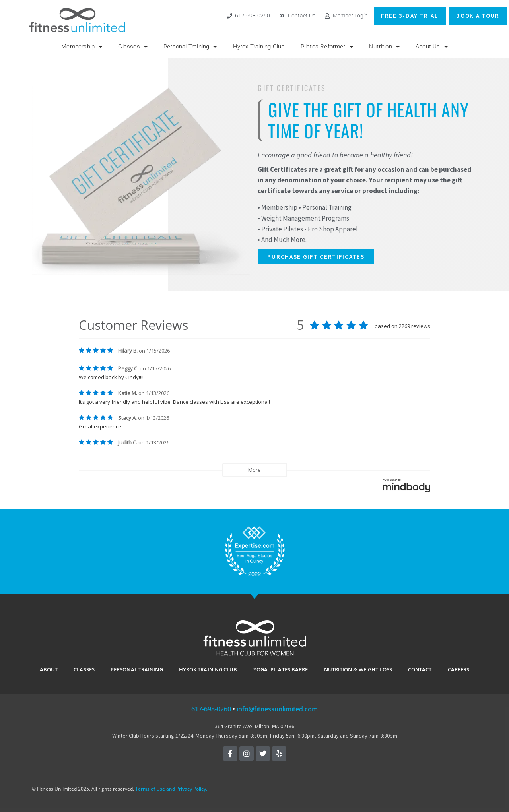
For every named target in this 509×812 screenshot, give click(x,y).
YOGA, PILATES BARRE (281, 669)
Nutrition (384, 47)
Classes (133, 47)
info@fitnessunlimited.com (277, 709)
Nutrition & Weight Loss (358, 669)
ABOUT (49, 669)
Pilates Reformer (327, 47)
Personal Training (190, 47)
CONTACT (420, 669)
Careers (459, 669)
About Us (432, 47)
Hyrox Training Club (259, 47)
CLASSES (84, 669)
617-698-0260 (211, 709)
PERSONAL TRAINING (137, 669)
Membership (82, 47)
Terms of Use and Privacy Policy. (171, 789)
